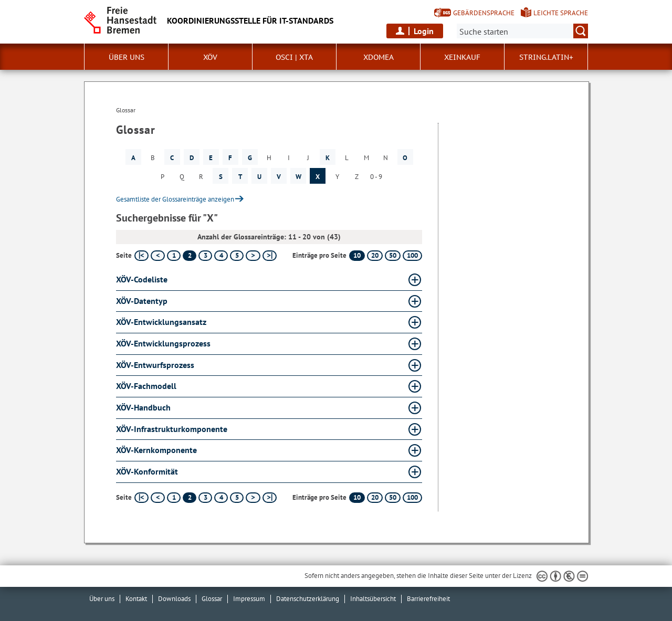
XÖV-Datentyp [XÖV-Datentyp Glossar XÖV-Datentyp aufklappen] (142, 301)
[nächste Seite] (253, 256)
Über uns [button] (127, 57)
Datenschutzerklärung (308, 599)
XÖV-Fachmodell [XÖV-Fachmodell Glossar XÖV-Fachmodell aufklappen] (146, 386)
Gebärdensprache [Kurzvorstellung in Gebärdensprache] (484, 13)
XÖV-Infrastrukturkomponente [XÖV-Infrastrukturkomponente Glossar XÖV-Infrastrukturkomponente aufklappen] (172, 429)
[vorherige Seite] (158, 256)
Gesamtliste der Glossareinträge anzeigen (175, 199)
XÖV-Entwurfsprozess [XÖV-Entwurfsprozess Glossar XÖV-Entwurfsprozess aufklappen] (155, 365)
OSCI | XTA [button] (294, 57)
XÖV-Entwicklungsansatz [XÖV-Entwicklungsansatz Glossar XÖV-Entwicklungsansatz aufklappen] (161, 322)
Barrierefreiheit (428, 599)
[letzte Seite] (270, 256)
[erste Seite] (141, 256)
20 (375, 255)
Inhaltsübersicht (373, 599)
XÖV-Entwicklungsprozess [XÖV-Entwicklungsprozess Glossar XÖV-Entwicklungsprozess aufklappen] (163, 343)
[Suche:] (522, 31)
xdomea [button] (379, 57)
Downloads (174, 599)
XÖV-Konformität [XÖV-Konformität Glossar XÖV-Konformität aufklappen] (147, 471)
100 (412, 255)
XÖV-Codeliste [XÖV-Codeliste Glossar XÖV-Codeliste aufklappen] (142, 279)
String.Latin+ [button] (546, 57)
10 (357, 255)
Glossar (212, 599)
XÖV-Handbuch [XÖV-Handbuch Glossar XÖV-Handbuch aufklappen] (143, 407)
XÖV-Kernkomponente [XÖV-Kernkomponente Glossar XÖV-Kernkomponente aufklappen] (156, 450)
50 (393, 255)
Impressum (249, 599)
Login (424, 31)
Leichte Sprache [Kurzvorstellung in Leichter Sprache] (561, 13)
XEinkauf (462, 57)
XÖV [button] (210, 57)
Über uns (102, 599)
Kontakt (136, 599)
